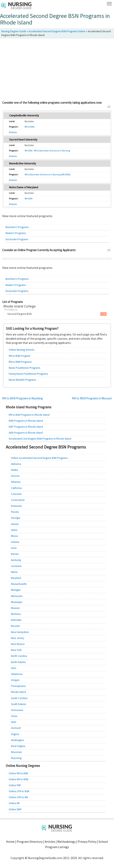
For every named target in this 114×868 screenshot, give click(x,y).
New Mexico (18, 644)
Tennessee (17, 710)
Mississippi (17, 602)
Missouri (15, 608)
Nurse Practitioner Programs (24, 368)
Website (13, 132)
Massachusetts (19, 584)
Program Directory (30, 842)
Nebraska (16, 620)
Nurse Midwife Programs (22, 380)
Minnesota (17, 596)
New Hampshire (20, 632)
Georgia (16, 518)
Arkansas (16, 482)
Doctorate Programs (17, 239)
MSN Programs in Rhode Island (26, 421)
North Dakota (18, 662)
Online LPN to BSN (19, 791)
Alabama (16, 464)
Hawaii (15, 524)
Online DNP (15, 809)
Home (10, 842)
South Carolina (19, 698)
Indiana (15, 542)
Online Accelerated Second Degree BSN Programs (39, 458)
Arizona (15, 476)
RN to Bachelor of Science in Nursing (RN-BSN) (48, 174)
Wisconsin (16, 752)
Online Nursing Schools (21, 350)
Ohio (14, 668)
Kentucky (16, 560)
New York (16, 650)
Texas (14, 716)
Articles (50, 842)
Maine (14, 572)
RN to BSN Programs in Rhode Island (29, 415)
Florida (15, 512)
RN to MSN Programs (20, 362)
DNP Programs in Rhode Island (26, 427)
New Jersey (18, 638)
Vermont (16, 728)
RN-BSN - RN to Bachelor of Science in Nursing (47, 151)
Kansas (15, 554)
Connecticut (18, 500)
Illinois (14, 536)
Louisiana (16, 566)
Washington (18, 740)
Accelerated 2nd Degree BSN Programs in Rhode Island (40, 439)
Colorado (16, 494)
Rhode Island (18, 692)
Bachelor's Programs (17, 227)
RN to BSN (30, 127)
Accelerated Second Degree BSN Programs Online (57, 31)
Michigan (16, 590)
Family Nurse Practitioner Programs (28, 374)
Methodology (66, 842)
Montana (16, 614)
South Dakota (19, 704)
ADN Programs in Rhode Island (26, 433)
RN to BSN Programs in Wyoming (22, 398)
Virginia (15, 734)
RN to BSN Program (20, 356)
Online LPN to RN (18, 797)
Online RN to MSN (19, 779)
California (16, 488)
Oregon (15, 680)
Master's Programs (16, 233)
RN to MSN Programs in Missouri (92, 398)
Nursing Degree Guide (14, 31)
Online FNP (15, 785)
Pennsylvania (18, 686)
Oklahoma (17, 674)
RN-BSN (29, 198)
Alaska (14, 470)
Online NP (14, 803)
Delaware (16, 506)
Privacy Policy (87, 842)
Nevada (15, 626)
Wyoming (16, 758)
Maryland (16, 578)
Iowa (14, 548)
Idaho (14, 530)
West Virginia (18, 746)
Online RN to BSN (18, 773)
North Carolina (19, 656)
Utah (14, 722)
